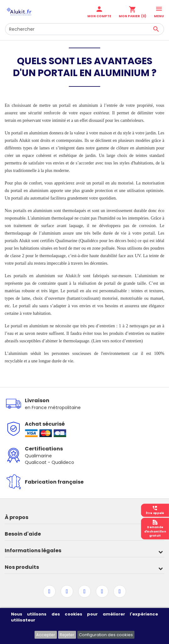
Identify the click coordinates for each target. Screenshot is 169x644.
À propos (16, 517)
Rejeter (67, 635)
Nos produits (22, 567)
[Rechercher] (84, 29)
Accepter (46, 635)
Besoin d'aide (23, 534)
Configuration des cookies (106, 635)
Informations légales (33, 551)
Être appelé (155, 510)
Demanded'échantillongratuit (155, 528)
